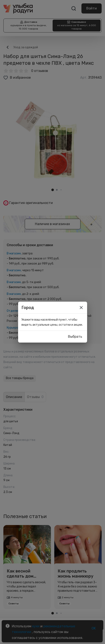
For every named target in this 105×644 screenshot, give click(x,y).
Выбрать (75, 337)
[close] (81, 308)
